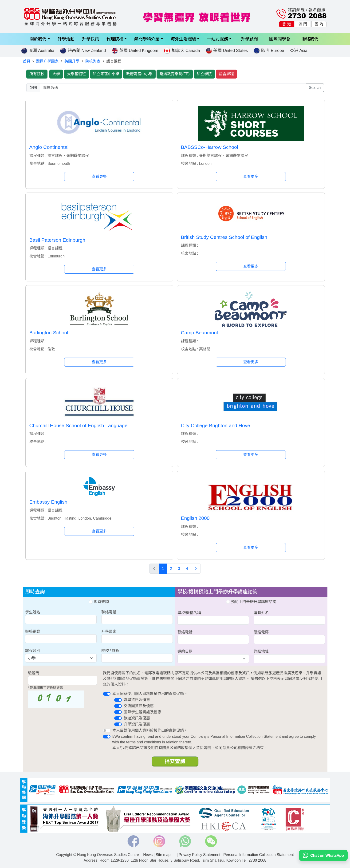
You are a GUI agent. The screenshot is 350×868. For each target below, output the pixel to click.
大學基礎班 (76, 74)
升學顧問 (249, 39)
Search (315, 88)
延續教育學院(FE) (175, 74)
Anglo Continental (49, 147)
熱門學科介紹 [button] (147, 39)
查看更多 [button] (99, 176)
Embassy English (48, 502)
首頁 (27, 61)
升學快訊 (90, 39)
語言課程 (226, 74)
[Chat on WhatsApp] (323, 855)
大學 (56, 74)
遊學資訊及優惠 (137, 700)
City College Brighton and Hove (216, 425)
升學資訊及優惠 (137, 724)
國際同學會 (280, 39)
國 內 (319, 24)
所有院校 (37, 74)
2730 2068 (258, 860)
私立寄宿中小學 (106, 74)
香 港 (287, 24)
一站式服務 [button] (217, 39)
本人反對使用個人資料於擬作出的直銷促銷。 (150, 730)
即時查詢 (99, 602)
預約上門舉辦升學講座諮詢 (251, 602)
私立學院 (204, 74)
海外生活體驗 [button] (183, 39)
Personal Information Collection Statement (259, 855)
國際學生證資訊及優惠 (142, 712)
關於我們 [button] (38, 39)
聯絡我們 (310, 39)
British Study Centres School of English (224, 237)
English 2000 (195, 518)
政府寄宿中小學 (139, 74)
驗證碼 (34, 673)
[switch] (107, 694)
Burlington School (49, 333)
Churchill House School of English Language (79, 425)
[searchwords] (173, 88)
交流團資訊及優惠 (139, 706)
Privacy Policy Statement (199, 855)
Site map (163, 855)
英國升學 (72, 61)
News (148, 855)
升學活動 (66, 39)
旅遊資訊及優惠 (137, 718)
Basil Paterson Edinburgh (57, 240)
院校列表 (93, 61)
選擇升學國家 (47, 61)
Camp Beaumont (200, 333)
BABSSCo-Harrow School (210, 147)
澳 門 (303, 24)
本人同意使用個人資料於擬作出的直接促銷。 (150, 694)
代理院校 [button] (115, 39)
